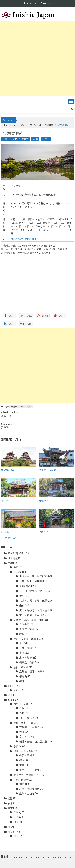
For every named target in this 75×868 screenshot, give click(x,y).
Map (26, 3)
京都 (14, 125)
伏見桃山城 (7, 470)
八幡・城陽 (26, 648)
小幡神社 (44, 532)
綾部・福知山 (21, 667)
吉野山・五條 (21, 704)
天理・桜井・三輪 (24, 723)
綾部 (22, 681)
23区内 (17, 812)
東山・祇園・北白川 (31, 615)
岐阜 (10, 803)
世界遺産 (13, 558)
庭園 (29, 407)
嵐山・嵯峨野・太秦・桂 (33, 610)
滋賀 (10, 827)
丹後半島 (24, 624)
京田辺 (23, 643)
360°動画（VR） (17, 553)
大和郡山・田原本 (29, 727)
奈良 (10, 700)
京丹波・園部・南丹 (31, 671)
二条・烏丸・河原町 (31, 581)
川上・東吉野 (27, 718)
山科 (22, 605)
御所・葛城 (26, 755)
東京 (10, 808)
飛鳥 (22, 765)
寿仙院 (5, 532)
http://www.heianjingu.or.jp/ (24, 239)
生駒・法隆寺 (21, 780)
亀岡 (16, 567)
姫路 (10, 798)
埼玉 (10, 695)
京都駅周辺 (26, 586)
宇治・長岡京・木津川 (26, 639)
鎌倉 (16, 836)
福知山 (23, 676)
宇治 (22, 653)
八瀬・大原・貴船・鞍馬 (33, 601)
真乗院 (5, 428)
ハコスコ (34, 3)
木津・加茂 (26, 658)
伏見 (22, 596)
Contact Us (45, 3)
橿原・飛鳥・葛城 (24, 751)
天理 (22, 732)
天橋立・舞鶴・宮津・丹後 (29, 620)
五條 (22, 708)
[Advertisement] (37, 59)
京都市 (22, 125)
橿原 (22, 760)
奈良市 (17, 746)
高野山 (17, 690)
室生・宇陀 (26, 737)
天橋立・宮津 (27, 629)
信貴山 (23, 784)
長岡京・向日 (27, 662)
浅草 (16, 822)
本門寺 (5, 500)
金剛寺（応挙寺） (49, 470)
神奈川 (11, 832)
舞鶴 (22, 634)
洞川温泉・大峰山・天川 (27, 775)
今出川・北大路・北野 (32, 591)
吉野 (22, 713)
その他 (17, 817)
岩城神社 (44, 500)
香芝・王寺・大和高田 (32, 770)
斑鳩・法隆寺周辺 (29, 789)
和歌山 (11, 686)
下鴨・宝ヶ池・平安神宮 (40, 125)
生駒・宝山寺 (27, 794)
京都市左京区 (17, 407)
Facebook (10, 538)
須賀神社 (6, 416)
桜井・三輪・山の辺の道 (33, 741)
